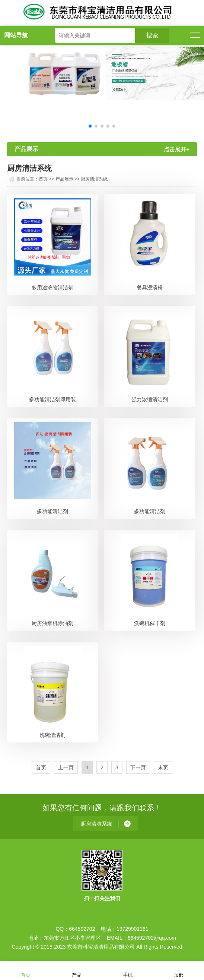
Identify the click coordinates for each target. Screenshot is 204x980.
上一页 (66, 767)
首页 (43, 179)
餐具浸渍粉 (150, 288)
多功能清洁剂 (52, 511)
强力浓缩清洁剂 (150, 399)
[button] (90, 126)
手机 (128, 970)
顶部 (179, 970)
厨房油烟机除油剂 (52, 623)
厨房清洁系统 (94, 179)
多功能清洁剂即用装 (52, 399)
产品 (77, 970)
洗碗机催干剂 (150, 623)
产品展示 (64, 179)
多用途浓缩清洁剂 (52, 288)
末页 (163, 767)
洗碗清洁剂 (52, 735)
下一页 (138, 767)
